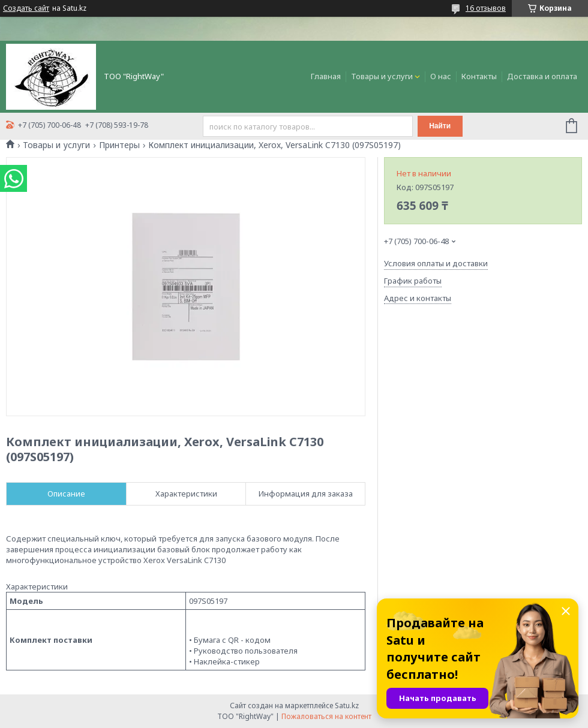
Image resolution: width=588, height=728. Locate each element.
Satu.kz (347, 706)
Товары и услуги (382, 76)
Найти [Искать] (440, 126)
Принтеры (119, 145)
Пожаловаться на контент (326, 716)
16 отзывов (486, 8)
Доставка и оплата (542, 76)
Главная (326, 76)
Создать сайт (26, 8)
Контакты (479, 76)
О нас (441, 76)
